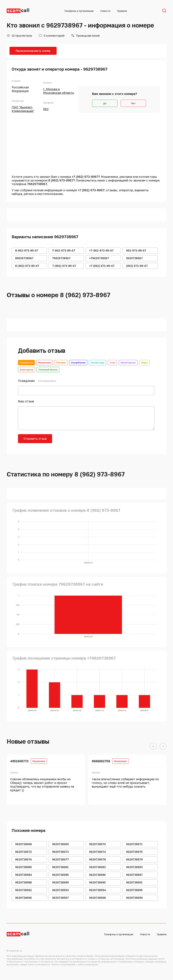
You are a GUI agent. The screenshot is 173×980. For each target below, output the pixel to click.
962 (46, 109)
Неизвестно (26, 363)
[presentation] (82, 441)
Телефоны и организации (79, 11)
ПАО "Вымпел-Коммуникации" (23, 109)
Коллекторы (97, 363)
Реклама (61, 363)
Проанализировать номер (33, 51)
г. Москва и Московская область (59, 91)
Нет (133, 103)
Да (105, 103)
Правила (122, 11)
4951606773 (19, 761)
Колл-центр (26, 370)
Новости (105, 11)
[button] (153, 746)
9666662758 (101, 761)
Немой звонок (128, 363)
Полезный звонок (48, 370)
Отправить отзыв (35, 439)
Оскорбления (78, 363)
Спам (112, 363)
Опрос (144, 363)
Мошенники (45, 363)
